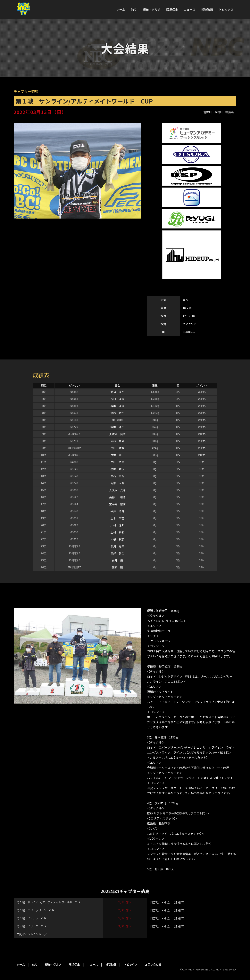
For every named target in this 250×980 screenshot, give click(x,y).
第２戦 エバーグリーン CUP (36, 910)
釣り (134, 9)
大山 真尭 (117, 441)
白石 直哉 (117, 476)
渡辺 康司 (117, 392)
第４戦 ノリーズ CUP (31, 926)
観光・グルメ (152, 9)
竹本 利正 (117, 455)
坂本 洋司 (117, 427)
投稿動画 (207, 9)
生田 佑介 (117, 462)
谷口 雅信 (117, 399)
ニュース (190, 9)
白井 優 (117, 560)
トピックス (226, 9)
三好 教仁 (117, 553)
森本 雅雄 (117, 406)
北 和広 (117, 420)
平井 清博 (117, 511)
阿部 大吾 (117, 483)
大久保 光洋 (117, 490)
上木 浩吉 (117, 518)
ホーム (121, 9)
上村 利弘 (117, 532)
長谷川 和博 (117, 497)
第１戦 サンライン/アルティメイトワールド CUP (48, 902)
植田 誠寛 (117, 448)
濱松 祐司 (117, 413)
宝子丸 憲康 (117, 504)
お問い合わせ (153, 964)
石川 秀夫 (117, 546)
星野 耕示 (117, 469)
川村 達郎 (117, 525)
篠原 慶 (117, 567)
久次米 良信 (117, 434)
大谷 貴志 (117, 539)
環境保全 (172, 9)
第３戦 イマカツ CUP (32, 918)
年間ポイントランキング (32, 934)
